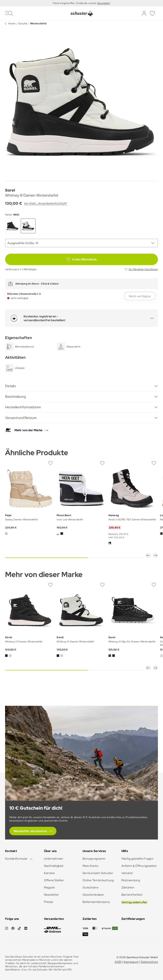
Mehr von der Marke (28, 430)
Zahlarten (128, 887)
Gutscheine (91, 887)
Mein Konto (90, 866)
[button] (148, 555)
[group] (81, 103)
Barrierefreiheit (132, 895)
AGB (118, 962)
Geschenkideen (93, 895)
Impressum (131, 962)
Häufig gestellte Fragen (137, 859)
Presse (49, 902)
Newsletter (51, 895)
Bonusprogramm (94, 859)
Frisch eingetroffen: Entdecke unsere (75, 3)
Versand (127, 873)
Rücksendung (131, 880)
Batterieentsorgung (96, 902)
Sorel (10, 190)
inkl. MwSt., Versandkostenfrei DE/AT (46, 203)
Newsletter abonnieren (30, 831)
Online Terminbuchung (98, 880)
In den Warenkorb (81, 259)
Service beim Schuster (98, 873)
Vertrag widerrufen (134, 902)
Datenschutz (149, 962)
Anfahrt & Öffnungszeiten (139, 866)
